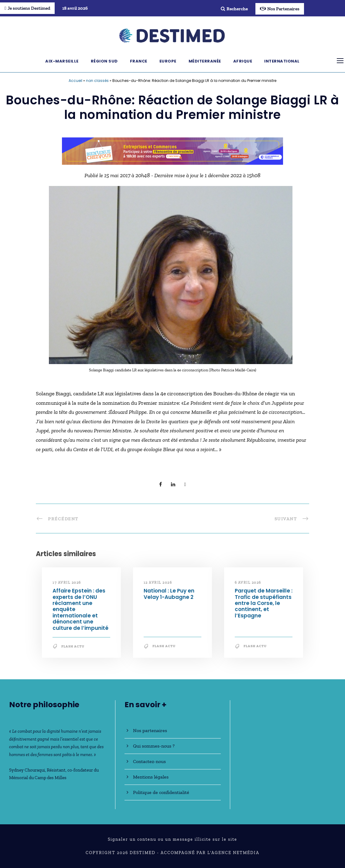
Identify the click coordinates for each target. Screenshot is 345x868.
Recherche (234, 9)
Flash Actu (73, 646)
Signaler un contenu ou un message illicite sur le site (172, 839)
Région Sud (104, 61)
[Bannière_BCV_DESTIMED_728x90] (172, 150)
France (139, 61)
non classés (97, 81)
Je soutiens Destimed (27, 8)
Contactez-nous (149, 761)
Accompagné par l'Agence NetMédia (210, 853)
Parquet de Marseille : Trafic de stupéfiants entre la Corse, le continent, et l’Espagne (264, 603)
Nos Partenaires (280, 9)
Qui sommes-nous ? (154, 746)
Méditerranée (205, 61)
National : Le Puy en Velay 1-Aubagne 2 (169, 594)
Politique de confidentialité (161, 792)
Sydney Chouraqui (27, 770)
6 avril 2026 (248, 583)
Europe (168, 61)
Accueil (75, 81)
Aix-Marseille (62, 61)
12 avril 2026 (158, 583)
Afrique (243, 61)
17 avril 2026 (67, 583)
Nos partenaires (150, 730)
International (282, 61)
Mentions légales (151, 777)
